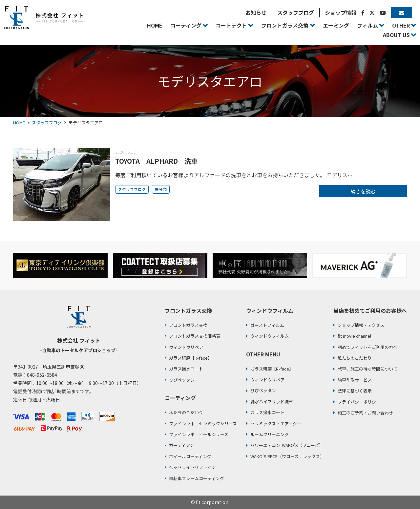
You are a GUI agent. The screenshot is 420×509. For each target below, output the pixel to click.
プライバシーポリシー (359, 402)
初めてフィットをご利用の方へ (367, 347)
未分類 (161, 189)
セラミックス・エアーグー (276, 424)
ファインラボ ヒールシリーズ (199, 434)
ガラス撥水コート (186, 369)
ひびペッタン (182, 380)
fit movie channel (354, 336)
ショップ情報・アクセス (361, 325)
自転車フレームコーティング (197, 478)
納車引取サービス (355, 380)
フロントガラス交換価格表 (195, 336)
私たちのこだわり (186, 412)
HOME (19, 123)
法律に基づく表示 (355, 391)
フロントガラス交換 (188, 325)
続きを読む (363, 191)
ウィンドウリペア (186, 347)
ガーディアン (181, 445)
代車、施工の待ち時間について (367, 369)
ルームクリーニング (270, 434)
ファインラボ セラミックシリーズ (203, 424)
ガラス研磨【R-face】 (190, 358)
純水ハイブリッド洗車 (272, 402)
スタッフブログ (47, 123)
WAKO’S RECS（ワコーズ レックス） (287, 456)
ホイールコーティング (190, 456)
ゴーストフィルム (267, 325)
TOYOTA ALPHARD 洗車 (156, 161)
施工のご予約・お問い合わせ (365, 413)
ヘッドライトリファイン (192, 467)
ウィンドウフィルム (270, 336)
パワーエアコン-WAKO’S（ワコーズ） (287, 445)
